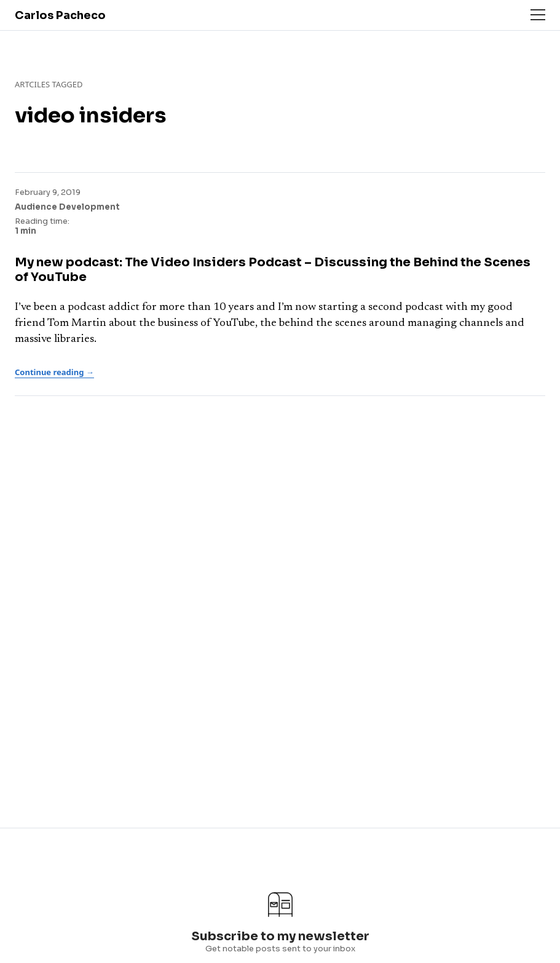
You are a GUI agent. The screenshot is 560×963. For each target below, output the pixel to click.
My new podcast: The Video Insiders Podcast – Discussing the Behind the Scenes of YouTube (273, 270)
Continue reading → (54, 372)
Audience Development (67, 207)
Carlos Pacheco (60, 15)
